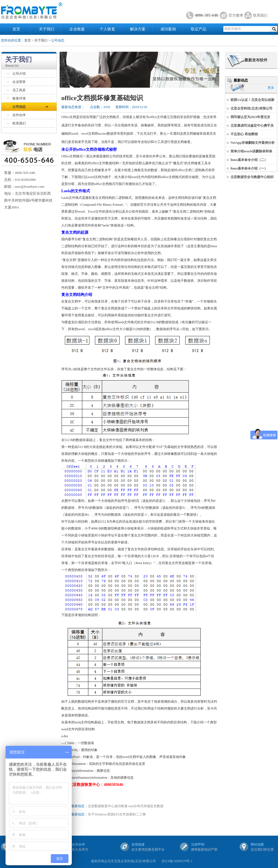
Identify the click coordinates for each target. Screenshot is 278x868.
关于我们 (47, 29)
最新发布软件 (256, 60)
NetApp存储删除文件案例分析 (253, 143)
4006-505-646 (207, 15)
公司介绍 (19, 74)
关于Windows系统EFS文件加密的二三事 (117, 814)
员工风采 (19, 90)
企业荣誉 (19, 82)
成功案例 (168, 29)
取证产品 (198, 29)
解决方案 (138, 29)
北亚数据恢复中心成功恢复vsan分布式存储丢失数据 (126, 806)
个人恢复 (107, 29)
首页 (16, 29)
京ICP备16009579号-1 (177, 861)
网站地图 (257, 844)
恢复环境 (19, 98)
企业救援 (77, 29)
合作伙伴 (19, 115)
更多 (271, 88)
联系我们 (260, 15)
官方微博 (236, 15)
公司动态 (19, 107)
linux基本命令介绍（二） (249, 160)
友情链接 (138, 844)
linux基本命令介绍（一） (249, 168)
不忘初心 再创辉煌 (244, 134)
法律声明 (198, 844)
